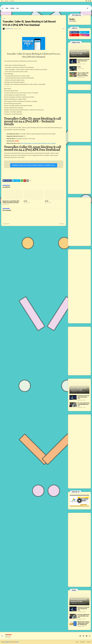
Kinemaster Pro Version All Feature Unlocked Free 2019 (83, 61)
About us (89, 642)
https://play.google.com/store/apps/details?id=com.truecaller (38, 143)
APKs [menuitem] (18, 8)
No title (25, 201)
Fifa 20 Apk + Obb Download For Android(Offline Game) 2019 (83, 404)
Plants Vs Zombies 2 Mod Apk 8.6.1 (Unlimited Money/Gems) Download (83, 74)
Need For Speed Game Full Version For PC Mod (78, 53)
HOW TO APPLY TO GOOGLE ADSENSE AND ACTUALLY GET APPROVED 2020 (83, 623)
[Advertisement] (79, 118)
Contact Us (12, 1)
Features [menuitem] (12, 8)
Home (2, 1)
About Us (7, 1)
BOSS (18, 642)
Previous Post (6, 224)
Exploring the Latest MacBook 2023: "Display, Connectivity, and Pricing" (11, 202)
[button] (87, 8)
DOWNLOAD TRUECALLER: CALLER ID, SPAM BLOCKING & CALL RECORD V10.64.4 (34, 165)
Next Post (62, 224)
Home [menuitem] (7, 8)
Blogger (7, 642)
